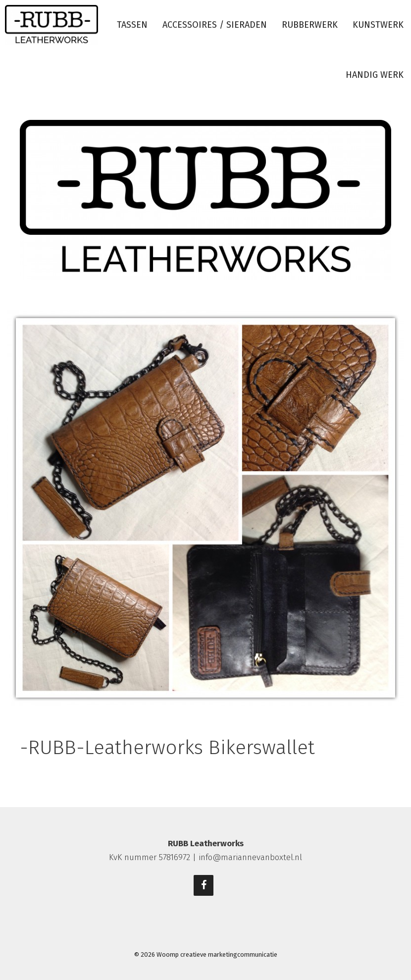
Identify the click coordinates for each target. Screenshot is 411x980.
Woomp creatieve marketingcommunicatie (217, 954)
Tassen (132, 25)
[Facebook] (204, 885)
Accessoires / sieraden (215, 25)
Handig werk (375, 75)
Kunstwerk (378, 25)
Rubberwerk (310, 25)
